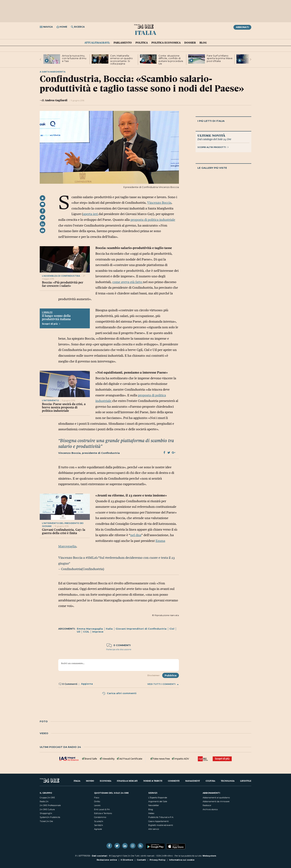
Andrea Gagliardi (56, 100)
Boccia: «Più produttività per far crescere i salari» (63, 284)
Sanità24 (99, 825)
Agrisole (98, 829)
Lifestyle (246, 781)
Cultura (210, 781)
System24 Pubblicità (50, 817)
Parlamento (123, 43)
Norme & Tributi (153, 781)
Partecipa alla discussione (119, 649)
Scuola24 (99, 821)
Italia (145, 32)
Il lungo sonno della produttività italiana (56, 317)
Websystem (209, 856)
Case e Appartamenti (158, 821)
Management (193, 781)
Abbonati (242, 27)
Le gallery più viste (212, 168)
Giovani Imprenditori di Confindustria (141, 629)
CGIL (86, 632)
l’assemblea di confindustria (61, 276)
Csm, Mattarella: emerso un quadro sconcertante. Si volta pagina (121, 60)
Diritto (97, 801)
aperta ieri (91, 214)
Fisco (97, 798)
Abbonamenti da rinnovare (216, 801)
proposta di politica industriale (153, 220)
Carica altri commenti (119, 693)
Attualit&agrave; (97, 43)
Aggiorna (87, 684)
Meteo (151, 813)
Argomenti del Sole (158, 801)
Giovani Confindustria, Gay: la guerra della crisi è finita (64, 531)
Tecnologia (228, 781)
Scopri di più (51, 324)
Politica (142, 43)
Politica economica (166, 43)
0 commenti (119, 645)
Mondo (90, 781)
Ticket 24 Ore (46, 821)
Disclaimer (153, 675)
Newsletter (154, 805)
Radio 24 (44, 801)
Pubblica (171, 675)
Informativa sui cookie (182, 860)
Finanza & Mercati (127, 781)
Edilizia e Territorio (103, 813)
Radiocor (207, 805)
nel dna (136, 535)
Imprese (98, 632)
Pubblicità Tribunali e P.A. (161, 817)
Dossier (190, 43)
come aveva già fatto (128, 282)
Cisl (172, 629)
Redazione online (107, 860)
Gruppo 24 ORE (47, 798)
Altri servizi (154, 829)
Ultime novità (211, 135)
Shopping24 (46, 813)
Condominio (100, 817)
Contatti (141, 860)
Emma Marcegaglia (90, 629)
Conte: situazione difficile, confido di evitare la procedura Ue (171, 60)
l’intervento (50, 400)
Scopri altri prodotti (213, 147)
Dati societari (100, 856)
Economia (106, 781)
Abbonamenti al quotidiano (216, 798)
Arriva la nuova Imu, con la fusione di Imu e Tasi (74, 58)
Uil (79, 632)
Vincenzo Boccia (159, 203)
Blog (203, 43)
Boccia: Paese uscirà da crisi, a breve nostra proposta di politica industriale (64, 407)
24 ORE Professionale (50, 805)
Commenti (174, 781)
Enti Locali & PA (102, 809)
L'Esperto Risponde (158, 798)
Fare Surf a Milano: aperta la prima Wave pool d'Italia (220, 58)
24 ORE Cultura (47, 809)
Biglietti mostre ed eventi (161, 825)
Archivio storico (210, 809)
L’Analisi (47, 312)
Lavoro (97, 805)
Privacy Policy (158, 860)
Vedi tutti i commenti (163, 684)
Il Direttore (127, 860)
